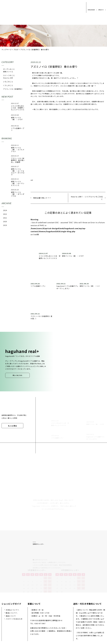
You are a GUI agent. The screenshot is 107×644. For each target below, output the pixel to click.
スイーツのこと (9, 75)
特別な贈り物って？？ (42, 198)
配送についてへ (12, 591)
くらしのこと (8, 85)
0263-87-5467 (40, 601)
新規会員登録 (90, 10)
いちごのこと (8, 82)
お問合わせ (101, 10)
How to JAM (8, 78)
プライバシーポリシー (22, 628)
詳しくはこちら (18, 375)
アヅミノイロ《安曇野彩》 (13, 89)
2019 (5, 225)
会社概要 (39, 628)
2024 (5, 210)
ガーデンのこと (9, 69)
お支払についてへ (12, 588)
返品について (11, 594)
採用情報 (50, 628)
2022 (5, 214)
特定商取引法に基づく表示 (83, 628)
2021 (5, 218)
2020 (5, 221)
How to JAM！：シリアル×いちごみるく (87, 198)
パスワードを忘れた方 (14, 597)
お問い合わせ (63, 628)
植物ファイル (8, 72)
